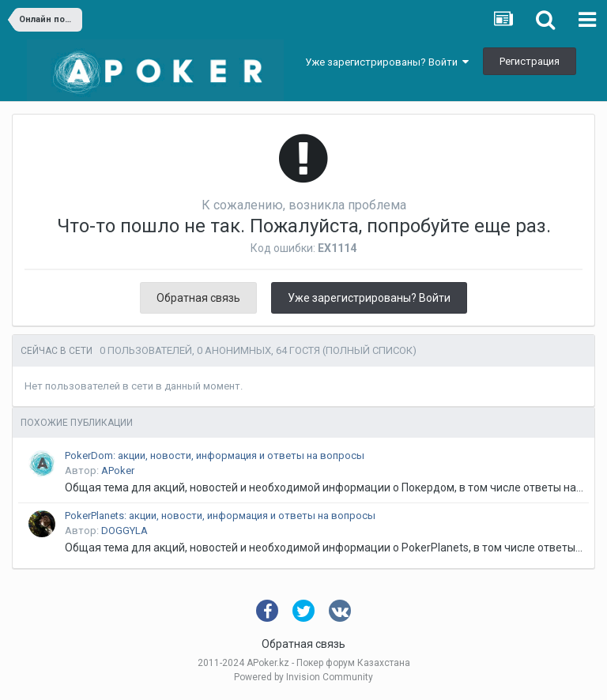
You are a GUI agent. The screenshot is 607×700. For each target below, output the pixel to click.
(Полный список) (369, 350)
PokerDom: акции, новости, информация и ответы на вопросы (215, 455)
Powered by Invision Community (303, 677)
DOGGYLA (124, 531)
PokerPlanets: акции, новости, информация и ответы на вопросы (220, 516)
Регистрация (530, 61)
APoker (118, 470)
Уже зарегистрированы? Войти (387, 62)
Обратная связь (198, 298)
